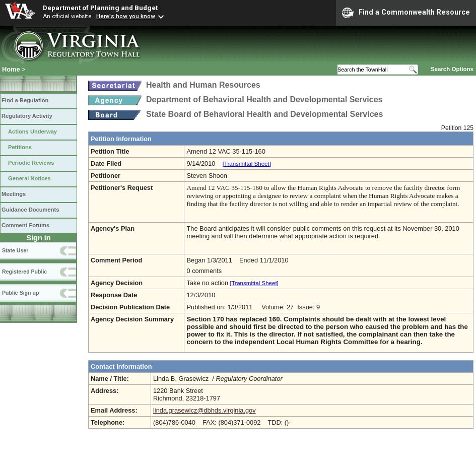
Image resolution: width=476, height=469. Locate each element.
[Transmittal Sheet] (247, 164)
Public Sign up (20, 293)
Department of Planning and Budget (100, 8)
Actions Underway (32, 131)
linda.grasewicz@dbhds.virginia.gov (205, 410)
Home (11, 69)
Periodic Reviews (31, 163)
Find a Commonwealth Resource (406, 13)
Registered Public (24, 272)
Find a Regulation (25, 100)
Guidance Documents (30, 210)
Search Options (452, 69)
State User (15, 250)
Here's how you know (126, 16)
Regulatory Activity (27, 116)
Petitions (20, 147)
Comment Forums (25, 225)
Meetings (14, 194)
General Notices (29, 178)
